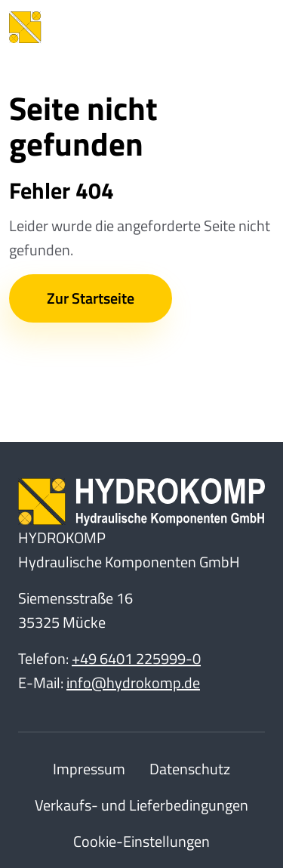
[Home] (92, 27)
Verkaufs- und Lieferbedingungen (141, 805)
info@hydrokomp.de (133, 683)
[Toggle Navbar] (251, 27)
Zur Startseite (91, 298)
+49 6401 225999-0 (136, 658)
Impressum (89, 769)
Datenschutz (190, 769)
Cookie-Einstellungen (141, 841)
